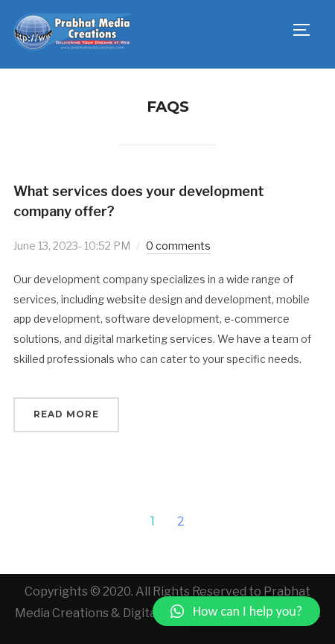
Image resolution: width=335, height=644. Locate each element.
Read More (66, 414)
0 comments (178, 246)
